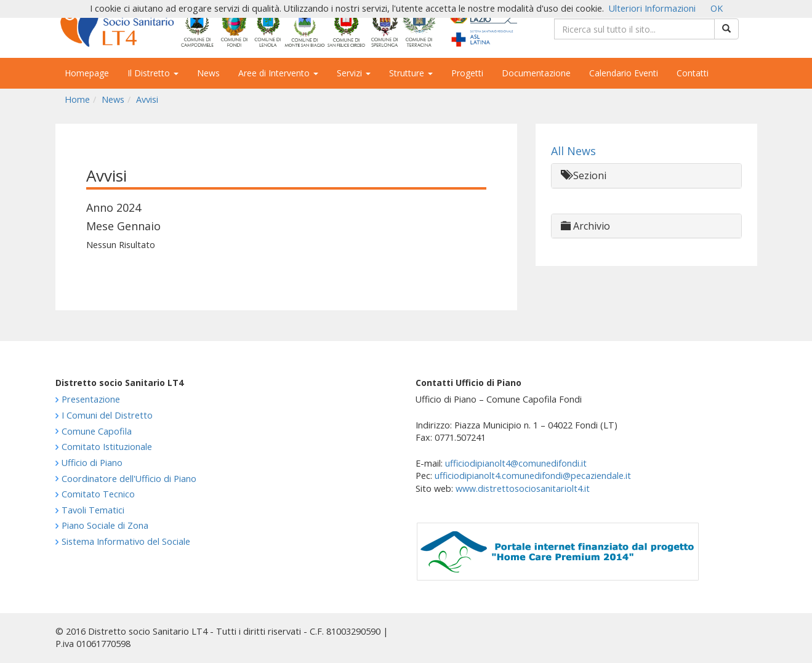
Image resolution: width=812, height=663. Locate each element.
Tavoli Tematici (93, 510)
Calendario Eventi (624, 73)
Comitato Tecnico (98, 494)
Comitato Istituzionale (107, 447)
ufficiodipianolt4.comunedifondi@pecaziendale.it (533, 476)
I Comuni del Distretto (107, 415)
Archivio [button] (585, 226)
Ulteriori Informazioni (652, 8)
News (208, 73)
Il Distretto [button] (153, 73)
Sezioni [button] (584, 175)
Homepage (87, 73)
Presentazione (91, 399)
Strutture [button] (411, 73)
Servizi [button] (354, 73)
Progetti (467, 73)
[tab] (646, 176)
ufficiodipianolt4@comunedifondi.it (516, 463)
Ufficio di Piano (92, 463)
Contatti (693, 73)
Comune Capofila (97, 431)
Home (77, 99)
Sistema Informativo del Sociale (126, 541)
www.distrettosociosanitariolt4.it (523, 488)
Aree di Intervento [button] (278, 73)
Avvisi (147, 99)
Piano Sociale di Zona (105, 525)
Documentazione (536, 73)
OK (717, 8)
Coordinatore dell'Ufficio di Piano (129, 479)
